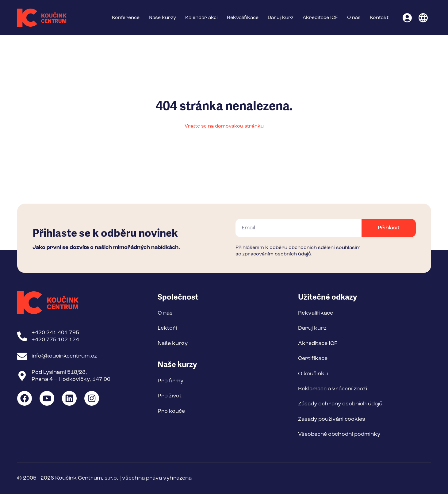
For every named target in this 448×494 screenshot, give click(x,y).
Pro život (170, 396)
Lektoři (167, 328)
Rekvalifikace (243, 18)
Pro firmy (170, 381)
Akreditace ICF (320, 18)
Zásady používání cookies (332, 419)
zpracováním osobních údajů (277, 254)
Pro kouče (171, 411)
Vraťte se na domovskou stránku (224, 126)
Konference (126, 18)
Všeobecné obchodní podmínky (339, 434)
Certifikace (313, 358)
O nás (354, 18)
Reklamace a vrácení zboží (333, 389)
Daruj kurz (281, 18)
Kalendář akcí (201, 18)
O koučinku (313, 374)
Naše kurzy (162, 18)
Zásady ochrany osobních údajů (340, 404)
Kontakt (379, 18)
